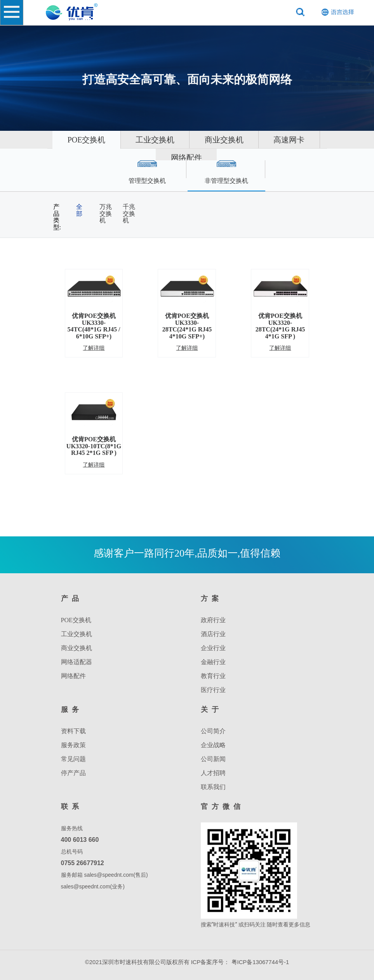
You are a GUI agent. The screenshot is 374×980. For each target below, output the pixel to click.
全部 (79, 210)
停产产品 (73, 773)
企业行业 (213, 648)
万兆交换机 (106, 213)
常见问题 (73, 759)
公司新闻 (213, 759)
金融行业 (213, 662)
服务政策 (73, 745)
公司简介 (213, 731)
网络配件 (221, 158)
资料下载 (73, 731)
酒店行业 (213, 634)
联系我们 (213, 787)
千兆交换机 (129, 213)
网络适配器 (77, 662)
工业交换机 (186, 140)
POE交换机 (108, 140)
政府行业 (213, 620)
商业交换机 (264, 140)
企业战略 (213, 745)
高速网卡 (151, 158)
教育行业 (213, 676)
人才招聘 (213, 773)
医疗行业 (213, 690)
